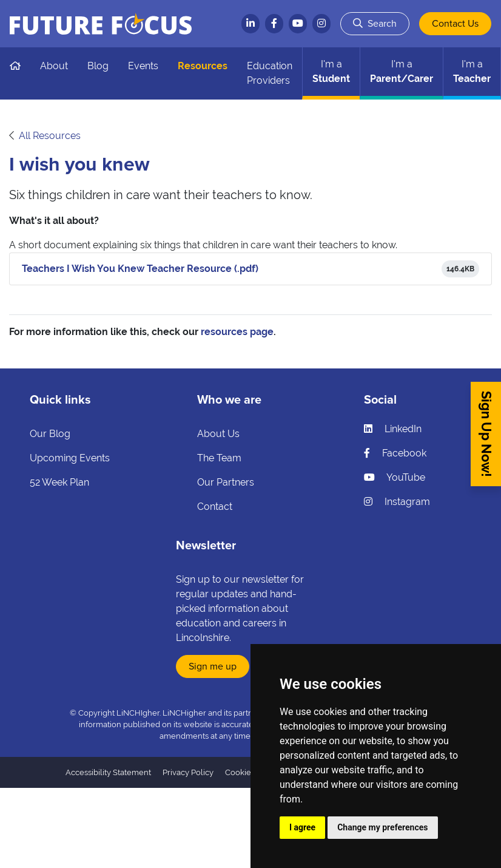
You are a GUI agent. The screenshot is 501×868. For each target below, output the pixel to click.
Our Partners (226, 482)
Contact (215, 507)
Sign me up (213, 666)
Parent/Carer (402, 71)
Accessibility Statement (108, 772)
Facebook (395, 453)
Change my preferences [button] (382, 827)
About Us (218, 434)
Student (331, 71)
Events (143, 66)
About (54, 66)
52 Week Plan (59, 482)
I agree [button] (302, 827)
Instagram (397, 502)
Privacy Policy (188, 772)
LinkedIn (393, 429)
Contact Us (455, 24)
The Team (219, 458)
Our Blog (50, 434)
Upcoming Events (70, 458)
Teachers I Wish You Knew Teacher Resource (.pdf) (140, 269)
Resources (203, 66)
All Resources (50, 136)
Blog (98, 66)
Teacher (472, 71)
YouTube (395, 477)
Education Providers (270, 73)
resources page (237, 332)
